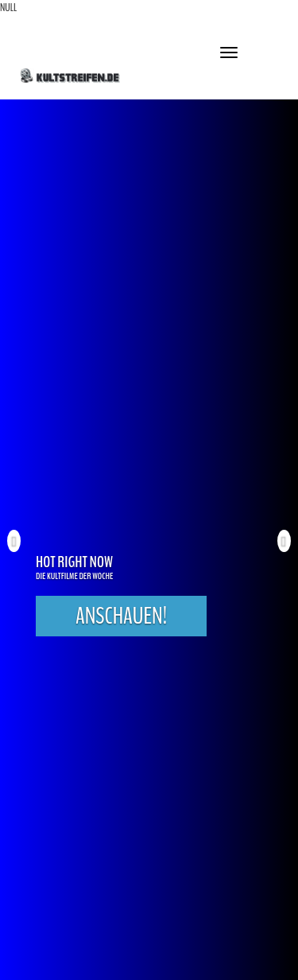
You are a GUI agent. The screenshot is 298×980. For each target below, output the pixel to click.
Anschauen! (121, 616)
